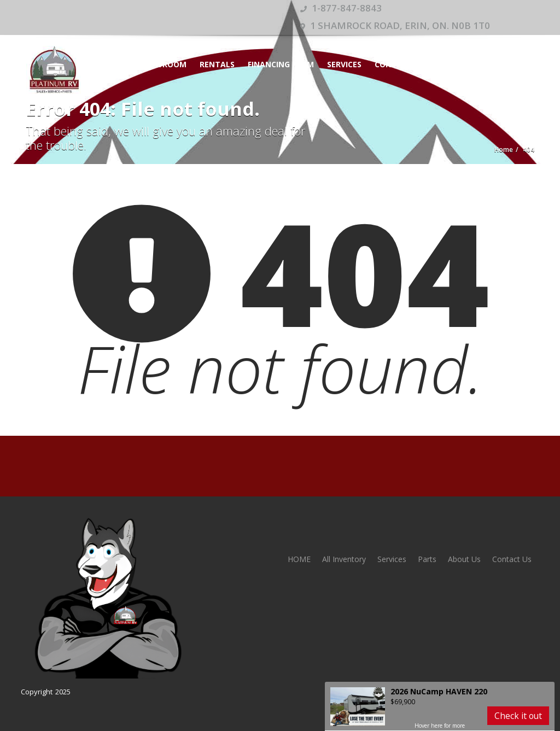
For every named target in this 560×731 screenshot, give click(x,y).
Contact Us (512, 559)
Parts (427, 559)
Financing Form (281, 64)
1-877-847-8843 (341, 8)
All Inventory (344, 559)
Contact (394, 64)
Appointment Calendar (477, 64)
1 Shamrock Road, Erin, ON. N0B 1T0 (395, 25)
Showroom (163, 64)
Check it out (518, 716)
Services (344, 64)
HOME (114, 64)
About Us (464, 559)
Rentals (217, 64)
